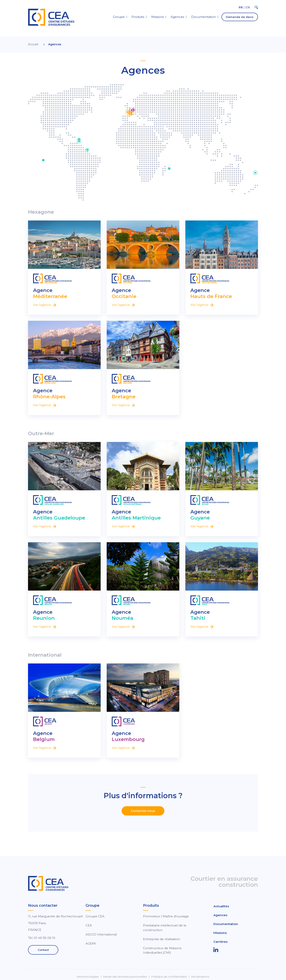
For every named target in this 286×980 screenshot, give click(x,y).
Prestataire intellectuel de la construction (165, 928)
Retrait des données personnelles (125, 977)
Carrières (220, 942)
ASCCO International (101, 934)
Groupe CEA (95, 916)
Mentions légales (88, 977)
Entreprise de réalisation (162, 939)
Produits (138, 17)
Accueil (33, 44)
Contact (43, 950)
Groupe (119, 17)
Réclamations (200, 977)
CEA (89, 925)
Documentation (204, 17)
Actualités (221, 906)
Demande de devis (240, 17)
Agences (177, 17)
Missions (158, 17)
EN (248, 7)
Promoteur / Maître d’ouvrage (166, 916)
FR (241, 7)
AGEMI (91, 943)
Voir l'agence (45, 305)
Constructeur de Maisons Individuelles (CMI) (162, 950)
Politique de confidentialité (169, 977)
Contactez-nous (143, 811)
